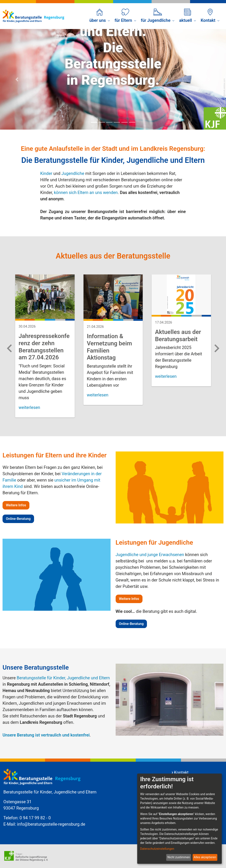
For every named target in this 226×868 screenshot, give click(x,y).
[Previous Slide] (17, 79)
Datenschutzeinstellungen (157, 849)
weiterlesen (29, 407)
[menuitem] (100, 16)
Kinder (46, 173)
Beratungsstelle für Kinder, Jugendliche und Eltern (63, 678)
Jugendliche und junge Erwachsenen (150, 555)
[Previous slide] (10, 348)
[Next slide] (216, 348)
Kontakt (181, 772)
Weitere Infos (16, 505)
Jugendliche (73, 173)
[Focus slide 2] (102, 122)
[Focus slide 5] (125, 122)
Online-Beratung (18, 519)
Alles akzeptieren (205, 857)
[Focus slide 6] (132, 122)
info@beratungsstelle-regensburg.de (51, 824)
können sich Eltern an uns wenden (86, 192)
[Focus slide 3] (109, 122)
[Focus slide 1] (94, 122)
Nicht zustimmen (179, 857)
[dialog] (179, 819)
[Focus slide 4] (117, 122)
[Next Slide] (209, 79)
